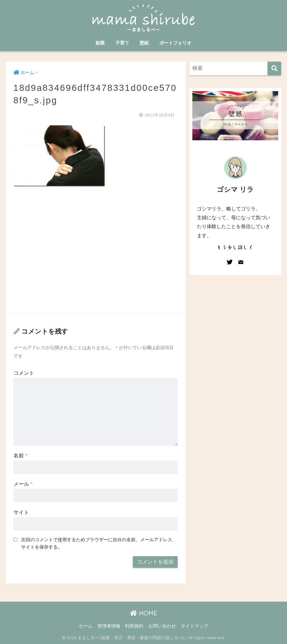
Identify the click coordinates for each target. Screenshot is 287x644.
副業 (100, 43)
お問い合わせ (162, 626)
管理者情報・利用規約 (120, 626)
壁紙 (144, 43)
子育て (122, 43)
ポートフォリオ (175, 43)
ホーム (86, 626)
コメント (24, 373)
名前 (20, 456)
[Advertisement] (96, 256)
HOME (144, 613)
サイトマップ (194, 626)
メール (23, 484)
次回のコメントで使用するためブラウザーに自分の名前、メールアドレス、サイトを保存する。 (99, 543)
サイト (21, 512)
